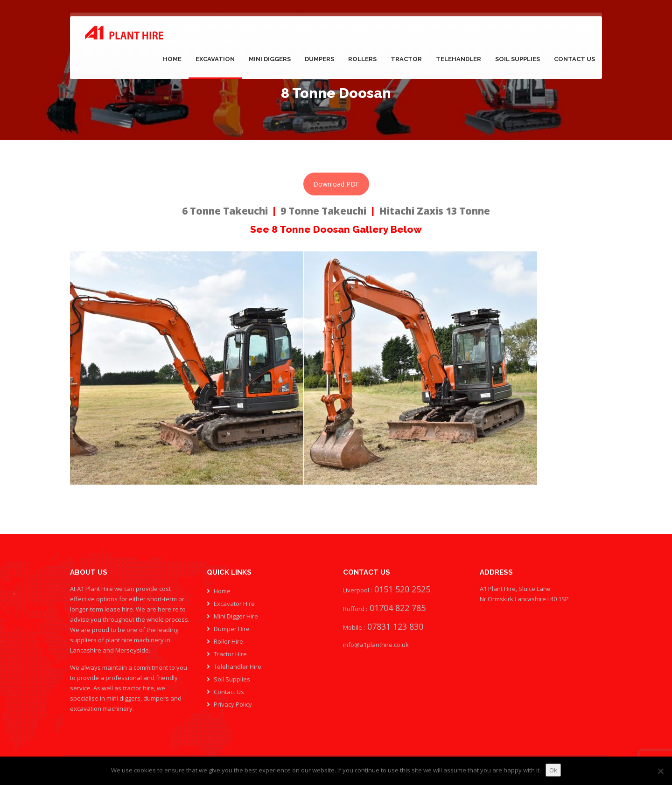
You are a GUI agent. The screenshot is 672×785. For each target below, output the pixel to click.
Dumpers (319, 59)
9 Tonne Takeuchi (323, 211)
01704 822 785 (398, 608)
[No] (660, 771)
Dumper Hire (232, 629)
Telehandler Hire (238, 667)
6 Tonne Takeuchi (225, 211)
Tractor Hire (230, 654)
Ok (553, 770)
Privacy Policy (233, 704)
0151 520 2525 (401, 589)
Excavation (215, 59)
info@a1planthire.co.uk (376, 645)
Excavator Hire (234, 604)
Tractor (406, 59)
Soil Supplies (518, 59)
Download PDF (336, 184)
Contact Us (574, 59)
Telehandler (458, 59)
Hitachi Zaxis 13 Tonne (434, 211)
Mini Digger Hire (236, 616)
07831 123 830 (394, 626)
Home (172, 59)
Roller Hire (228, 641)
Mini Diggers (270, 59)
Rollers (362, 59)
